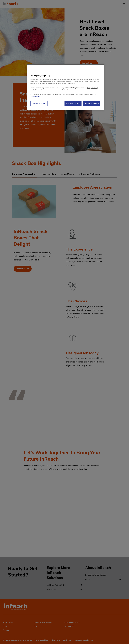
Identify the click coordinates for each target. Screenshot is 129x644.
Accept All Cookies (92, 103)
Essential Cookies (73, 103)
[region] (65, 87)
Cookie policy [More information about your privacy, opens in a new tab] (36, 96)
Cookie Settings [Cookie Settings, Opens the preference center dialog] (39, 103)
